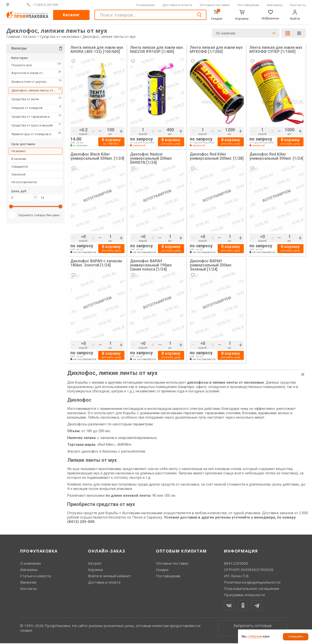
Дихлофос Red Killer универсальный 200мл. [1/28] (217, 157)
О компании (145, 5)
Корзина (95, 570)
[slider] (11, 208)
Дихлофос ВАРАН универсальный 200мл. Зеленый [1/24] (211, 266)
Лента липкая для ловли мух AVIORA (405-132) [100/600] (97, 50)
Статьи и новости (36, 577)
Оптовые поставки (215, 5)
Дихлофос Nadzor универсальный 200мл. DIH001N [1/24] (151, 159)
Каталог (71, 15)
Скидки (162, 570)
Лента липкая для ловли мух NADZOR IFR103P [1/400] (157, 50)
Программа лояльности (244, 595)
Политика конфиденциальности (252, 583)
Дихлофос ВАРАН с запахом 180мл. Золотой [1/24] (97, 264)
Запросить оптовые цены (253, 629)
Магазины (275, 5)
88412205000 (236, 564)
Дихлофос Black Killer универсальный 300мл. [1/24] (97, 157)
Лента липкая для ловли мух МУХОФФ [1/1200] (216, 50)
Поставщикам (248, 5)
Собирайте (296, 637)
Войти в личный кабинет (110, 577)
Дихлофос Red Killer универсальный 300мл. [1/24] (276, 157)
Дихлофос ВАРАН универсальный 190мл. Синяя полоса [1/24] (151, 266)
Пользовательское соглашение (252, 589)
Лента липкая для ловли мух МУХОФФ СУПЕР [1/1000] (276, 50)
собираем (255, 636)
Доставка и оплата (177, 5)
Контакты (298, 5)
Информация (241, 552)
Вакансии (28, 583)
